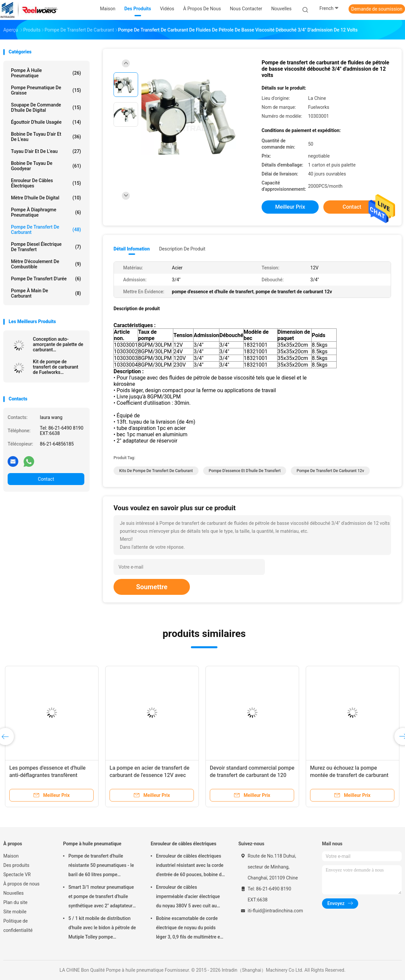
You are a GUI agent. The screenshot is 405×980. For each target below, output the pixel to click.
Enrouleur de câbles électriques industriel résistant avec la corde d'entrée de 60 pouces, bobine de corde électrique (190, 866)
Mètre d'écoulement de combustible (46, 264)
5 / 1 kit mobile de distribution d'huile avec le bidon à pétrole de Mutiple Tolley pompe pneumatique (102, 929)
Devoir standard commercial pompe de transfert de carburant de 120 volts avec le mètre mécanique (252, 775)
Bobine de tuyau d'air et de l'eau (46, 137)
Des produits (16, 865)
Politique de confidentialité (18, 926)
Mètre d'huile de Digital (46, 198)
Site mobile (15, 912)
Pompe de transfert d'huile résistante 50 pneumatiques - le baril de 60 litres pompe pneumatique (101, 866)
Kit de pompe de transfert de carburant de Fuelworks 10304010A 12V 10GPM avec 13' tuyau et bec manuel (58, 367)
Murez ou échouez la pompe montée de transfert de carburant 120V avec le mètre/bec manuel (349, 775)
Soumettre (152, 587)
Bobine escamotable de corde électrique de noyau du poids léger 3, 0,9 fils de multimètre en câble (189, 929)
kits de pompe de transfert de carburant (156, 471)
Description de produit (182, 249)
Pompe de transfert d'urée (46, 279)
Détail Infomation (132, 249)
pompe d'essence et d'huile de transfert (245, 471)
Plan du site (15, 902)
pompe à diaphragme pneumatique (46, 212)
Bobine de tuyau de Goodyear (46, 166)
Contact (46, 479)
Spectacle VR (17, 875)
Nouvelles (13, 893)
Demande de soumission (377, 9)
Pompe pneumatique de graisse (46, 90)
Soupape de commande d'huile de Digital (46, 107)
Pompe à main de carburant (46, 293)
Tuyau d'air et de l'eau (46, 151)
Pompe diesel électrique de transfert (46, 247)
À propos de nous (21, 884)
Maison (11, 856)
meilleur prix (290, 207)
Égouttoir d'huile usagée (46, 122)
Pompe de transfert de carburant (46, 230)
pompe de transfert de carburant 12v (330, 471)
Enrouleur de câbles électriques (46, 183)
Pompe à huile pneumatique (46, 73)
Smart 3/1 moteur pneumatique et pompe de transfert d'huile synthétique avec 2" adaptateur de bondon (101, 897)
